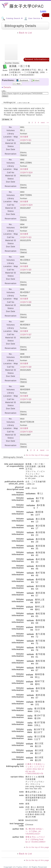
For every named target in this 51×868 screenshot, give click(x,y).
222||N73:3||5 (26, 270)
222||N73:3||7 (26, 334)
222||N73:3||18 (26, 172)
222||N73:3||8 (26, 367)
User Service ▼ (33, 18)
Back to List (26, 33)
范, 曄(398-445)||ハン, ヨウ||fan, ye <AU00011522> (35, 831)
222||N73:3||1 (26, 140)
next (43, 123)
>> (48, 123)
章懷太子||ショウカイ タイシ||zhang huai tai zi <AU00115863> (36, 839)
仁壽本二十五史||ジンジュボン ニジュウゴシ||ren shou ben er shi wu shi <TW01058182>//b (35, 769)
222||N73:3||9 (26, 399)
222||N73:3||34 (26, 432)
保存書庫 (24, 137)
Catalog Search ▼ (12, 18)
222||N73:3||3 (26, 237)
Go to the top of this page (37, 455)
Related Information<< (37, 59)
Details (7, 87)
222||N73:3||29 (26, 205)
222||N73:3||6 (26, 302)
